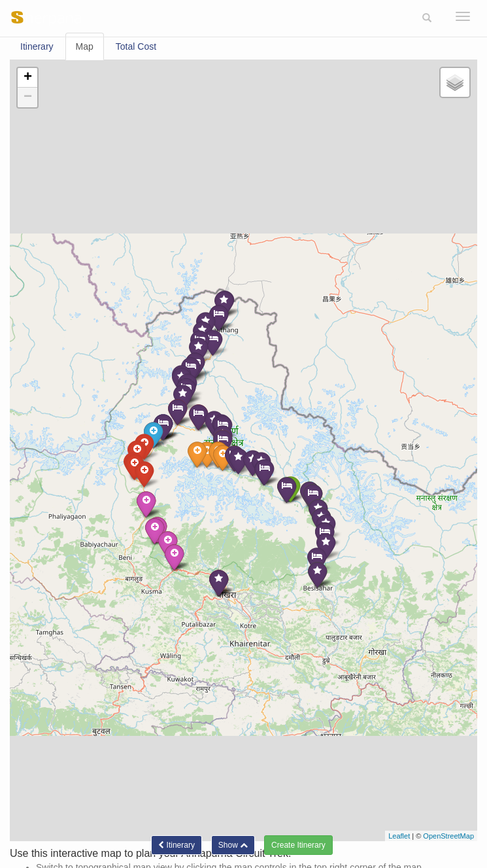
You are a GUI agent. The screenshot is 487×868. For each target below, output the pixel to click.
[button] (427, 18)
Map (85, 46)
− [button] (28, 97)
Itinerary (37, 46)
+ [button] (28, 78)
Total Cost (136, 46)
